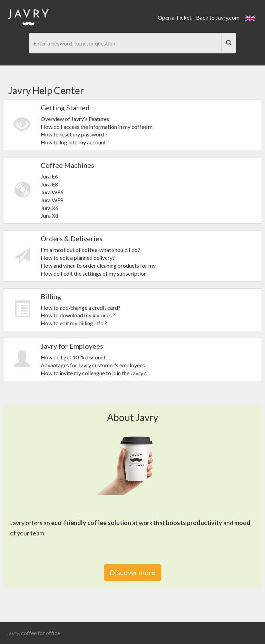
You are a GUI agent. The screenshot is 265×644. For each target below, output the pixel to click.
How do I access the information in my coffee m (97, 127)
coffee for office (41, 633)
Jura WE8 (52, 200)
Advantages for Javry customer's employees (93, 365)
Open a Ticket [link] (175, 17)
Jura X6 (50, 208)
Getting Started (65, 108)
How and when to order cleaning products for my (98, 265)
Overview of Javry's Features (75, 119)
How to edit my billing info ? (74, 323)
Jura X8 (50, 216)
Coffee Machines (67, 165)
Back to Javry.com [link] (218, 17)
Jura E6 (49, 176)
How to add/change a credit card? (81, 308)
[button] (250, 17)
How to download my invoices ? (78, 315)
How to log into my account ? (75, 142)
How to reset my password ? (74, 134)
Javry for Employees (72, 346)
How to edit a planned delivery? (78, 258)
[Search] (229, 43)
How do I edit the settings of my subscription (94, 273)
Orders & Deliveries (72, 238)
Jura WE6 (52, 192)
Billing (51, 296)
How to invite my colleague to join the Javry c (94, 373)
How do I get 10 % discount (73, 357)
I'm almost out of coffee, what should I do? (90, 250)
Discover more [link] (132, 572)
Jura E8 (49, 184)
